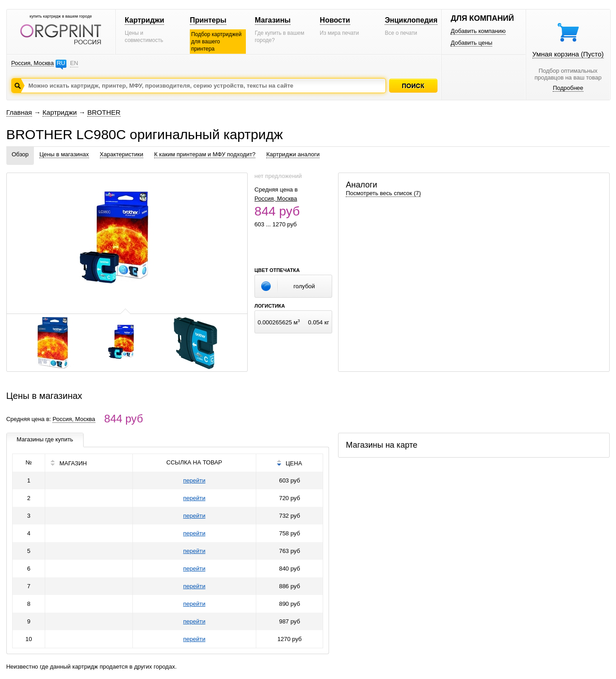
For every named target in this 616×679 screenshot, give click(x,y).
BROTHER (104, 112)
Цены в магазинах (64, 154)
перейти (194, 480)
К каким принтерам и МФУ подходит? (205, 154)
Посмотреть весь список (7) (383, 193)
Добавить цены (471, 43)
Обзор (20, 154)
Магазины (273, 20)
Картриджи (144, 20)
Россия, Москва (33, 63)
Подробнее (568, 88)
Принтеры (208, 20)
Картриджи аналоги (293, 154)
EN (74, 63)
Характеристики (122, 154)
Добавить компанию (478, 31)
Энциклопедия (411, 20)
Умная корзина (568, 54)
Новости (335, 20)
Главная (19, 112)
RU (61, 63)
